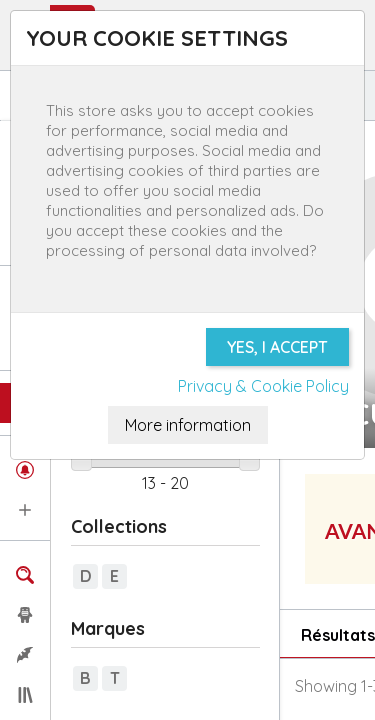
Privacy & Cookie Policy (263, 386)
